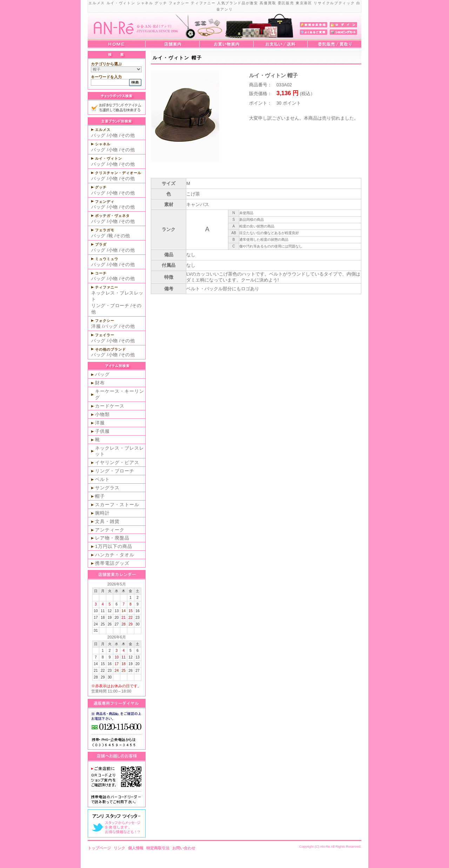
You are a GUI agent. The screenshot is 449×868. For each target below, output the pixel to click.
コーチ (101, 273)
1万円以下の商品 (114, 546)
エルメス (103, 130)
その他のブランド (110, 349)
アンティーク (110, 530)
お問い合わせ (184, 848)
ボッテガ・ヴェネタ (112, 216)
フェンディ (105, 202)
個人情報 (136, 848)
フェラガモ (105, 230)
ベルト (102, 479)
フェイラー (105, 335)
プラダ (101, 244)
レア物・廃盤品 (112, 538)
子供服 (102, 431)
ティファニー (107, 287)
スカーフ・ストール (117, 505)
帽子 (100, 496)
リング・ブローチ (110, 306)
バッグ (98, 135)
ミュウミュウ (107, 259)
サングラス (107, 488)
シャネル (103, 144)
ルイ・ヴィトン (109, 158)
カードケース (110, 406)
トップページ (99, 848)
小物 (113, 135)
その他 (128, 135)
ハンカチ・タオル (115, 555)
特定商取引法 (158, 848)
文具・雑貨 (107, 521)
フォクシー (105, 321)
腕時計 (102, 513)
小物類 (102, 414)
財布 (100, 383)
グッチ (101, 187)
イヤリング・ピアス (117, 462)
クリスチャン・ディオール (118, 173)
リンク (119, 848)
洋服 (96, 326)
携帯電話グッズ (112, 563)
